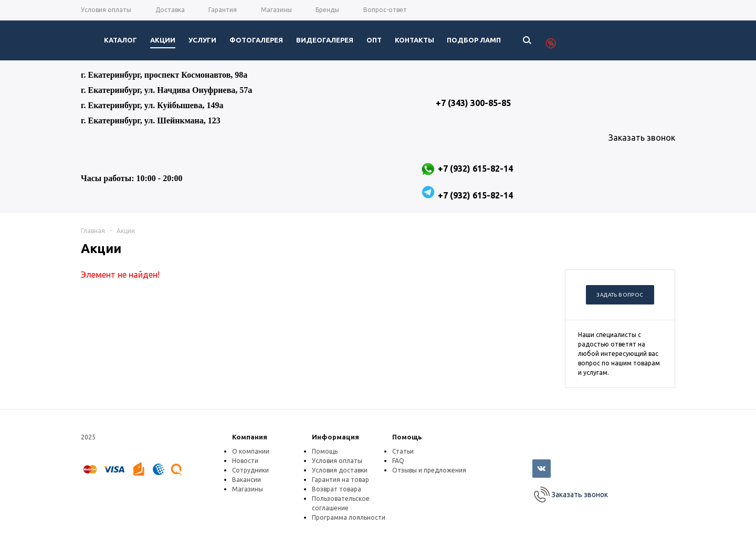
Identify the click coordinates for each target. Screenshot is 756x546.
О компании (251, 451)
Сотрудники (250, 470)
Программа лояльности (349, 517)
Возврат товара (337, 489)
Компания (250, 437)
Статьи (403, 451)
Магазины (248, 489)
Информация (335, 437)
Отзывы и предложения (429, 470)
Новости (245, 461)
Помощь (407, 437)
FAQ (398, 461)
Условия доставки (340, 470)
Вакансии (246, 480)
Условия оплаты (337, 461)
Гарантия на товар (340, 480)
